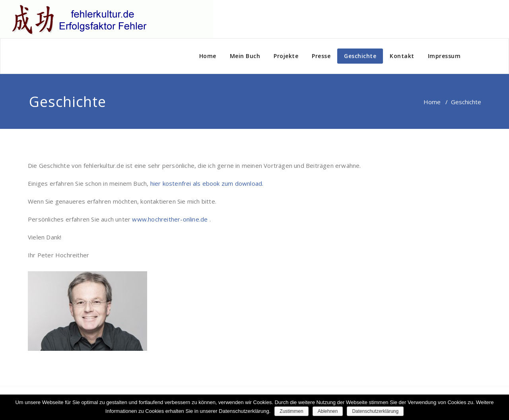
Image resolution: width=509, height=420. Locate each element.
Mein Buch (245, 56)
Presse (321, 56)
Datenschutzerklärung (375, 411)
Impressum (444, 56)
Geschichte (360, 56)
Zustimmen (291, 411)
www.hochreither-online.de (171, 219)
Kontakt (402, 56)
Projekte (286, 56)
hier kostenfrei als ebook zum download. (207, 183)
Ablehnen (328, 411)
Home (208, 56)
